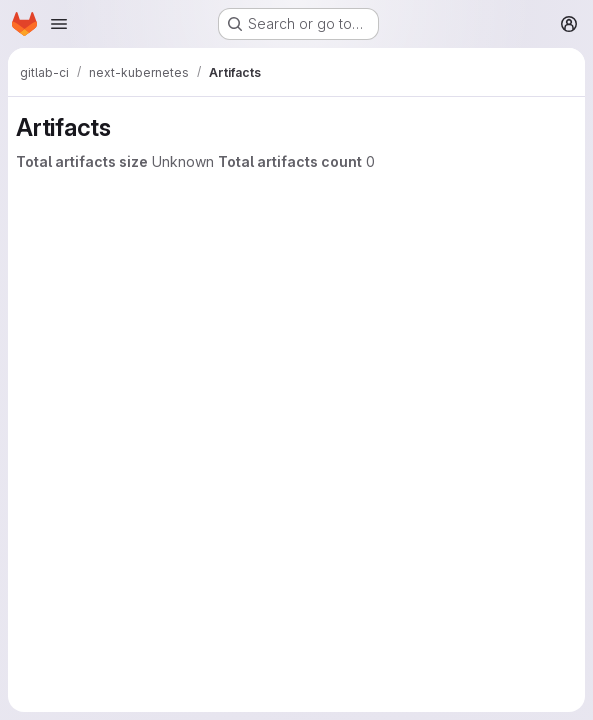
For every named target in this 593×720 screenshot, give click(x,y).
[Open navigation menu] (59, 24)
